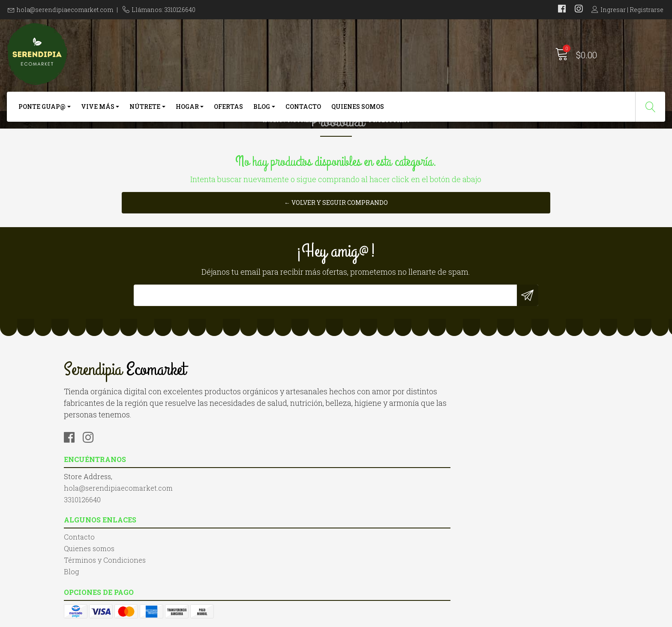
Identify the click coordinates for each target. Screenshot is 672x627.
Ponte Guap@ (42, 115)
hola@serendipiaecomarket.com (65, 10)
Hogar (187, 115)
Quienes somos (358, 115)
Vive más (98, 115)
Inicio (273, 148)
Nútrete (145, 115)
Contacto (303, 115)
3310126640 (222, 501)
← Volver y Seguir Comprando (336, 282)
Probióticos (343, 148)
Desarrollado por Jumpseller (428, 618)
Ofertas (228, 115)
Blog (262, 115)
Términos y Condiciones (383, 501)
